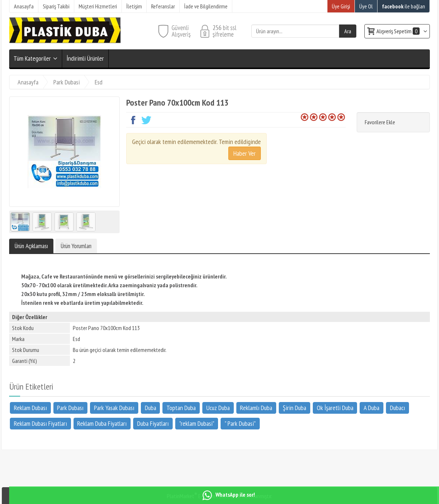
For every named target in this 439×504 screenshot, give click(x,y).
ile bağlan (404, 6)
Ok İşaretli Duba (335, 408)
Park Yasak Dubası (114, 408)
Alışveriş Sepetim (399, 31)
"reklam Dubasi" (197, 423)
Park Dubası (70, 408)
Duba (151, 408)
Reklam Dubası (30, 408)
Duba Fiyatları (153, 423)
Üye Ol (366, 6)
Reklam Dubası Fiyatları (40, 423)
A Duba (372, 408)
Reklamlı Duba (256, 408)
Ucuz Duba (218, 408)
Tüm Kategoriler (32, 58)
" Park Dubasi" (240, 423)
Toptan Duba (181, 408)
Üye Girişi (341, 6)
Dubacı (397, 408)
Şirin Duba (294, 408)
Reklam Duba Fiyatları (102, 423)
